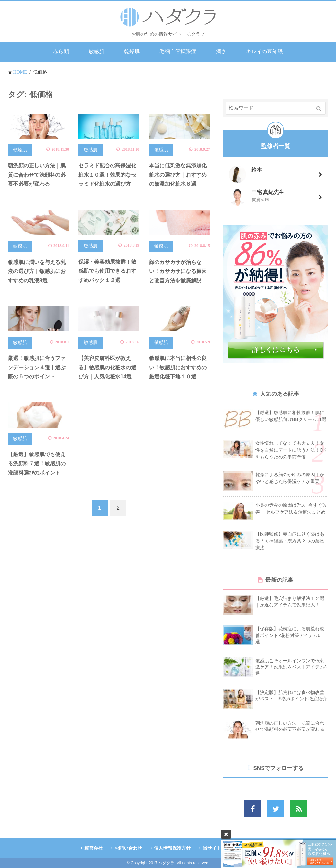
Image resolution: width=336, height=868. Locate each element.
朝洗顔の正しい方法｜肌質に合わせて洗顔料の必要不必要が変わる (37, 175)
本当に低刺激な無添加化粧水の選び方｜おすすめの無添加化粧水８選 (178, 175)
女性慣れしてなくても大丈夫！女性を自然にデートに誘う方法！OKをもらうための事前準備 (291, 450)
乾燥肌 (132, 51)
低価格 (40, 72)
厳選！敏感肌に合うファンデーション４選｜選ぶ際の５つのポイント (37, 367)
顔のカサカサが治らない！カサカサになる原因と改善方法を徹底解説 (178, 271)
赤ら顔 (61, 51)
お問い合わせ (128, 848)
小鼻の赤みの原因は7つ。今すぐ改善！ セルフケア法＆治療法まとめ (291, 508)
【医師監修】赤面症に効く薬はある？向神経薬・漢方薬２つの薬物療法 (290, 541)
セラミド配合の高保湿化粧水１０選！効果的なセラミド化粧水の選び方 (107, 175)
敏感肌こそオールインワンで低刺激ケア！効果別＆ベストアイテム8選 (291, 667)
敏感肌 (96, 51)
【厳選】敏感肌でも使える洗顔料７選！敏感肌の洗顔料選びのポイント (37, 464)
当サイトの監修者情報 (226, 848)
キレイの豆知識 (264, 51)
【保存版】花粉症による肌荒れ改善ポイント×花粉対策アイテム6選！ (290, 635)
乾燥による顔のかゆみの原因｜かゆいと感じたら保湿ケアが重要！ (290, 478)
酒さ (221, 51)
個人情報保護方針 (172, 848)
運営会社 (93, 848)
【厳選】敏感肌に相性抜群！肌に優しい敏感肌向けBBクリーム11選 (291, 416)
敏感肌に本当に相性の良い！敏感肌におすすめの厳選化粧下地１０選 (178, 367)
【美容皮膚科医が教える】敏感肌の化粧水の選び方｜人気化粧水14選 (107, 367)
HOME (20, 72)
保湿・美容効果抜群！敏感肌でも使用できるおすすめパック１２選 (107, 271)
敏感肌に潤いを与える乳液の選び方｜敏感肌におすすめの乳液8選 (37, 271)
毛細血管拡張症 (178, 51)
